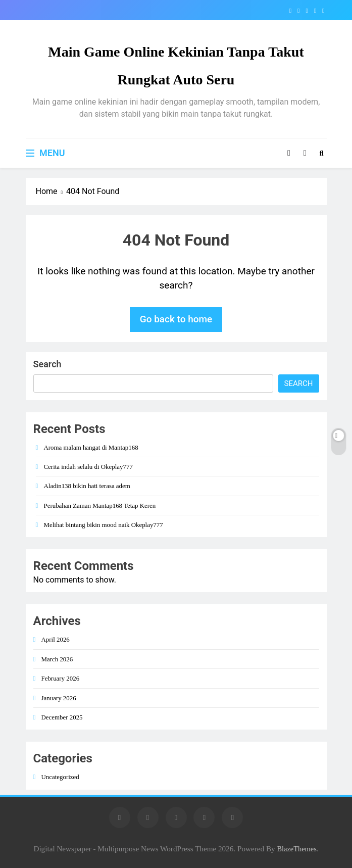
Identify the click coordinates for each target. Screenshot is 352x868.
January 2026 (59, 698)
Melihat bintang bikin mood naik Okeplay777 (104, 525)
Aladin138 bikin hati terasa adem (87, 486)
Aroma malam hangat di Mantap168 (91, 447)
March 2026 (57, 659)
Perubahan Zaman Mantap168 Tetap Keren (100, 505)
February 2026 (61, 678)
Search (47, 364)
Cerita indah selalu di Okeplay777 (88, 467)
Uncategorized (60, 777)
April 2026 (56, 639)
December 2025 (62, 717)
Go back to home (176, 319)
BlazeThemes (296, 849)
